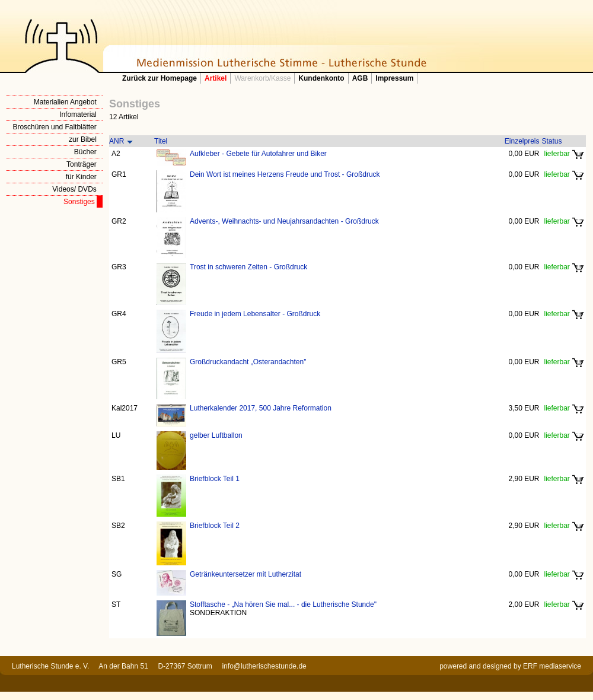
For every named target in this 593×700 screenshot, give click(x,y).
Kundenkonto (321, 78)
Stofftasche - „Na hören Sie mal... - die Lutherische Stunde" (283, 604)
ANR (117, 141)
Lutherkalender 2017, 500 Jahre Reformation (261, 408)
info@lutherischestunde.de (264, 666)
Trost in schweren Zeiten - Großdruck (248, 267)
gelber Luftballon (216, 435)
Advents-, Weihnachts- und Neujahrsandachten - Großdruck (284, 221)
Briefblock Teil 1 (215, 479)
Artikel (216, 78)
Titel (161, 141)
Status (552, 141)
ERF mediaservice (552, 666)
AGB (360, 78)
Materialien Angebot (65, 102)
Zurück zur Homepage (160, 78)
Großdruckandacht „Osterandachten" (248, 362)
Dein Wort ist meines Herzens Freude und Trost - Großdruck (285, 174)
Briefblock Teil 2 (215, 526)
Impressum (394, 78)
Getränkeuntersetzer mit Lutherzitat (246, 574)
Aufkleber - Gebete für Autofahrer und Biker (258, 154)
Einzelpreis (522, 141)
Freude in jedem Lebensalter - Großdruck (255, 314)
